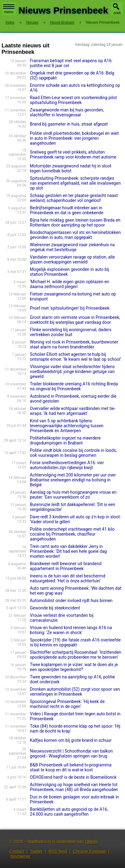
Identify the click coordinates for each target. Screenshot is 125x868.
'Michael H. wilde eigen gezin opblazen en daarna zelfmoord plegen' (69, 284)
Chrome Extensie (89, 851)
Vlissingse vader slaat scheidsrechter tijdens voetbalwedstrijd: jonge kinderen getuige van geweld (72, 372)
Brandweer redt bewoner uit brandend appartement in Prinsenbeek (66, 566)
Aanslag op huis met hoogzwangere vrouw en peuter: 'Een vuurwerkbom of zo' (73, 495)
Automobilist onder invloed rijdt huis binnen (71, 601)
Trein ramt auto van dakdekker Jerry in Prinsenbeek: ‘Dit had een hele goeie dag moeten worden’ (68, 551)
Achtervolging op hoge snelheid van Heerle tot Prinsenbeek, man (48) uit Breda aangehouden (74, 787)
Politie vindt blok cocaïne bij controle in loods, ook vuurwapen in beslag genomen (73, 453)
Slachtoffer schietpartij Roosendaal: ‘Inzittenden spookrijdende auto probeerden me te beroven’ (75, 655)
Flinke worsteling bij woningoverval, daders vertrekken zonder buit (70, 332)
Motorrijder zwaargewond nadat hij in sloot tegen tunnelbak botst (70, 168)
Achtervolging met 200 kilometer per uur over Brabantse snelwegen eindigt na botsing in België (73, 480)
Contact (17, 851)
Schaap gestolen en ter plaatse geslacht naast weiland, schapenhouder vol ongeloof (74, 198)
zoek (117, 13)
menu (9, 9)
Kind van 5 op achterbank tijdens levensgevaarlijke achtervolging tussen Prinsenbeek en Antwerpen (67, 426)
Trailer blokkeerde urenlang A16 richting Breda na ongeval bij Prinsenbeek (74, 386)
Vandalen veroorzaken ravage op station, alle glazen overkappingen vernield (72, 259)
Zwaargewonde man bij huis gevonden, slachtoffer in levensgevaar (67, 112)
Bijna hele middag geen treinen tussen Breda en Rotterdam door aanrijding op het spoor (75, 223)
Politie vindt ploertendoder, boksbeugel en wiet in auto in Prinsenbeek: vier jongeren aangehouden (74, 138)
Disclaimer (20, 856)
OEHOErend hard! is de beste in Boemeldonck (73, 777)
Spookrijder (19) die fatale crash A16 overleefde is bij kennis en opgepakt (75, 642)
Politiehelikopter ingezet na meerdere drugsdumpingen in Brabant (65, 440)
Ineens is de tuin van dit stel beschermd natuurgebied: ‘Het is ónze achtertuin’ (67, 578)
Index (10, 22)
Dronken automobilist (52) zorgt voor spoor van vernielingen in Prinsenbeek (75, 692)
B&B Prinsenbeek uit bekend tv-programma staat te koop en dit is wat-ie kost (71, 767)
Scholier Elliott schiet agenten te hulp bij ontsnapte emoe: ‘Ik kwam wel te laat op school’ (75, 357)
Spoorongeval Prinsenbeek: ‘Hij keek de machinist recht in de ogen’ (67, 704)
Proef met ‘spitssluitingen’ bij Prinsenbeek (70, 308)
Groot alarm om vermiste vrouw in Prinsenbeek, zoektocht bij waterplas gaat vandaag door (75, 320)
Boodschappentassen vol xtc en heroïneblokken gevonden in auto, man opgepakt (75, 235)
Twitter (36, 851)
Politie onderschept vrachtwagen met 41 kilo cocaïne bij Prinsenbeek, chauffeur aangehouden (72, 534)
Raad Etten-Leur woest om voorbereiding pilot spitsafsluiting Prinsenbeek (73, 100)
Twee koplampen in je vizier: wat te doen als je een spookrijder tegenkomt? (74, 667)
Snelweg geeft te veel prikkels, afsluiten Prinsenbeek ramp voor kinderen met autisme (73, 155)
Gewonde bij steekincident (55, 608)
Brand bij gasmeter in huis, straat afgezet (69, 124)
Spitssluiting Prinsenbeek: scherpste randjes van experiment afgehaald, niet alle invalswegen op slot (75, 183)
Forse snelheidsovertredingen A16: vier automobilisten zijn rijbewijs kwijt (67, 465)
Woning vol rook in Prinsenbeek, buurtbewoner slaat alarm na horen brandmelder (74, 344)
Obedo (91, 842)
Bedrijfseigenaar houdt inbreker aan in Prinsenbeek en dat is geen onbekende (66, 210)
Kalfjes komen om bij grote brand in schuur (71, 740)
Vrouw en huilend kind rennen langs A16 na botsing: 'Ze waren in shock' (71, 630)
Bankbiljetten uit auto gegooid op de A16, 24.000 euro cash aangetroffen (69, 812)
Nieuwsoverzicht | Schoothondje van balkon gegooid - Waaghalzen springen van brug (71, 753)
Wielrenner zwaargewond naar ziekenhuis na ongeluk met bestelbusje (72, 247)
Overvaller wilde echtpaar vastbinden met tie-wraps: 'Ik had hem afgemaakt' (72, 411)
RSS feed (58, 851)
